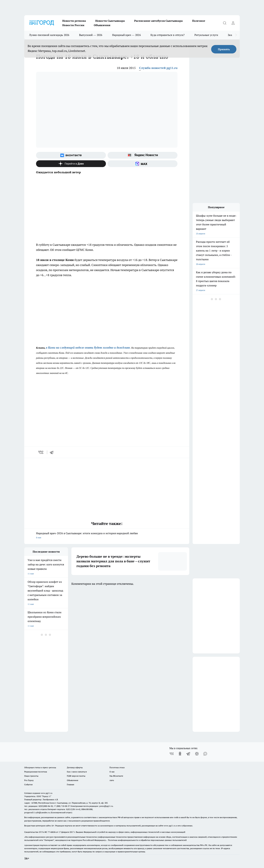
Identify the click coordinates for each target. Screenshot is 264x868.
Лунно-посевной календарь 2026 (49, 35)
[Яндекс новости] (143, 155)
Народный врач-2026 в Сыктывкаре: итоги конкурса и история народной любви (107, 536)
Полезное (199, 21)
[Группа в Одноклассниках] (180, 754)
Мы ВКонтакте (116, 776)
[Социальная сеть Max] (143, 164)
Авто (112, 780)
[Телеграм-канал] (188, 754)
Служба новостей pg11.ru (158, 68)
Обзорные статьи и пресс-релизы (40, 767)
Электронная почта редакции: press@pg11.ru (92, 806)
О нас (112, 772)
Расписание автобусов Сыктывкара (158, 21)
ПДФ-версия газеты (76, 776)
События (28, 784)
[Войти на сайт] (233, 23)
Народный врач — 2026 (126, 35)
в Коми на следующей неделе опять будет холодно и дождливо (88, 348)
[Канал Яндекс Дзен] (71, 164)
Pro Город (29, 780)
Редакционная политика (36, 772)
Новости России (73, 25)
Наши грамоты (31, 776)
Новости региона (74, 21)
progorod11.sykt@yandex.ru (37, 812)
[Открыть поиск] (225, 23)
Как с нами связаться (77, 772)
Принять (224, 49)
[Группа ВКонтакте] (71, 155)
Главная (70, 784)
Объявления (102, 25)
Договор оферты (75, 767)
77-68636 (52, 832)
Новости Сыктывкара (110, 21)
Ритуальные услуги (206, 35)
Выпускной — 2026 (91, 35)
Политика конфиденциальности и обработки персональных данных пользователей (147, 840)
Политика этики (117, 767)
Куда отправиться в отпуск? (168, 35)
